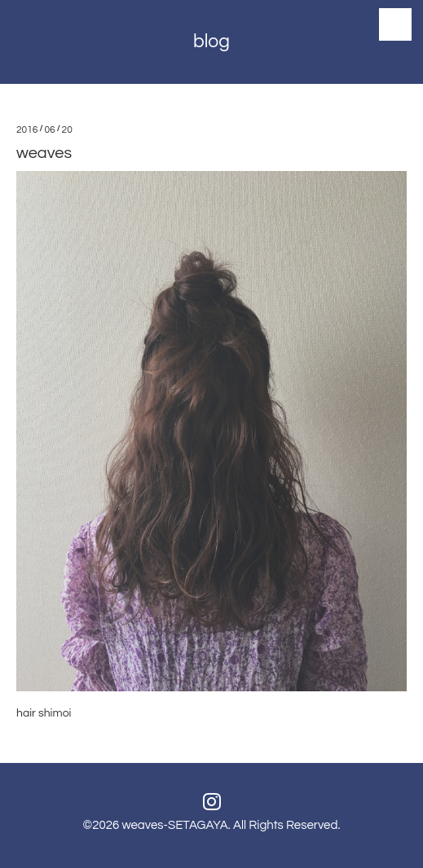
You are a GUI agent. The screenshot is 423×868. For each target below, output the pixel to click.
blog (211, 42)
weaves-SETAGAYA (174, 825)
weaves (44, 153)
